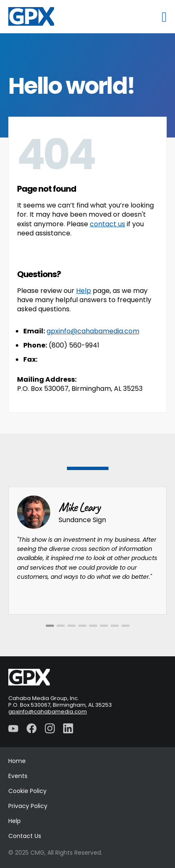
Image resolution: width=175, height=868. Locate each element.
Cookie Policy (27, 791)
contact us (107, 224)
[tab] (50, 626)
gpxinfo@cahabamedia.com (93, 331)
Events (18, 776)
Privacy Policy (28, 806)
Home (17, 761)
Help (84, 291)
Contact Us (25, 836)
